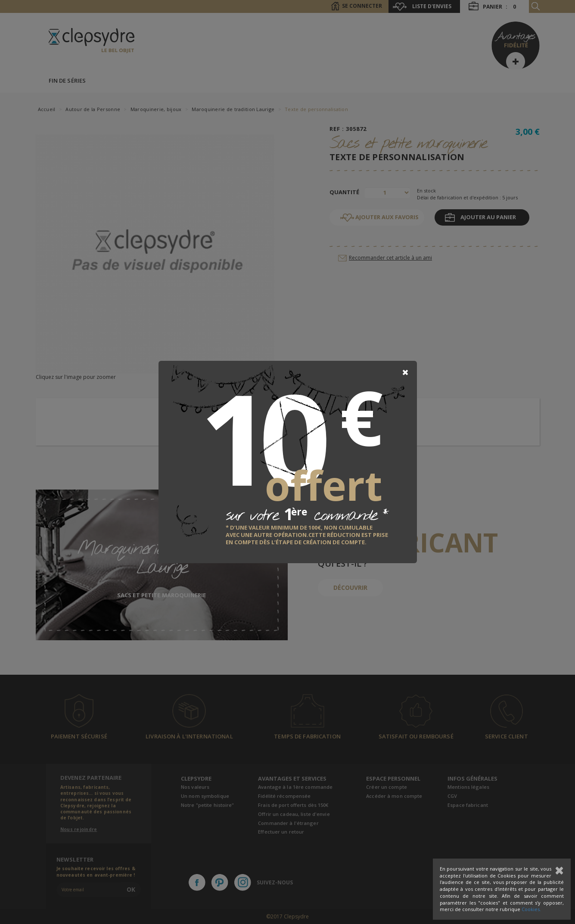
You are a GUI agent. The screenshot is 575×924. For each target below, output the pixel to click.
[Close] (405, 372)
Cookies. (531, 909)
